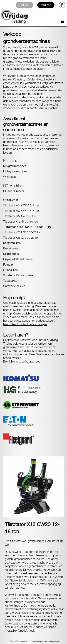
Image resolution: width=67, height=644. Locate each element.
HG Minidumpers (14, 191)
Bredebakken (11, 248)
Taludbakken (11, 281)
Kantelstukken (12, 243)
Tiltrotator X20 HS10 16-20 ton (22, 232)
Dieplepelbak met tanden (18, 259)
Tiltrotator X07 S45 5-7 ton (20, 216)
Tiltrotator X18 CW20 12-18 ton (23, 227)
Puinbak (8, 265)
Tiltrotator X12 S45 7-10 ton (20, 222)
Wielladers (9, 177)
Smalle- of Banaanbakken (19, 275)
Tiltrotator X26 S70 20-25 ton (21, 238)
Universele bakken (14, 286)
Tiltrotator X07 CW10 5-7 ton (21, 211)
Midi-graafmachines (15, 171)
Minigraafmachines (15, 166)
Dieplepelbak (11, 254)
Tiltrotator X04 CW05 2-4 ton (21, 205)
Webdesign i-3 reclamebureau (45, 641)
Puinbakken (10, 270)
